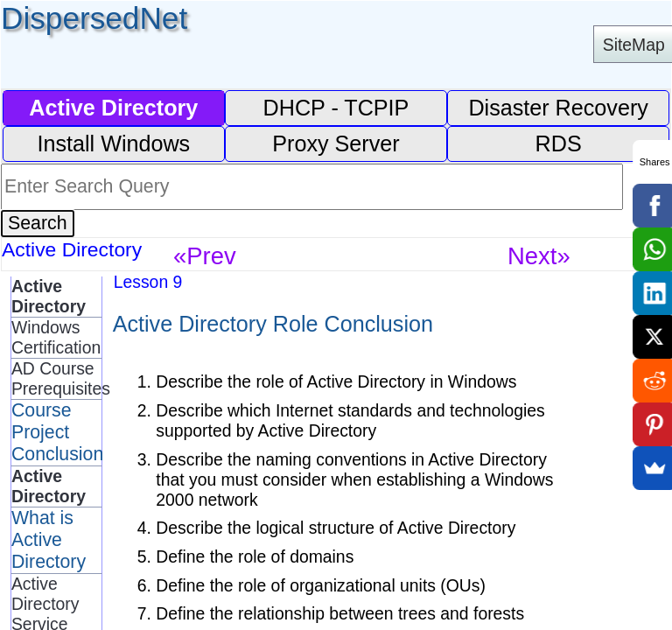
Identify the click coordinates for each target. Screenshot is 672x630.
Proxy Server (336, 143)
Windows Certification (56, 337)
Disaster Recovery (558, 108)
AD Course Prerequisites (56, 378)
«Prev (205, 256)
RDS (559, 143)
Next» (539, 256)
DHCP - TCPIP (336, 108)
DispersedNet (94, 18)
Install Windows (113, 143)
